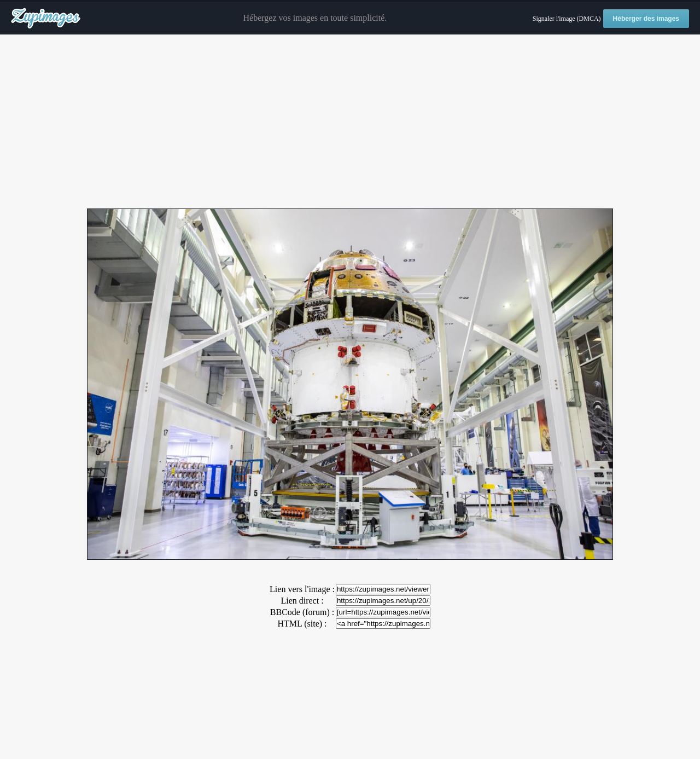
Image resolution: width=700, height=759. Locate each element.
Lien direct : (302, 601)
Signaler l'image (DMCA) (567, 19)
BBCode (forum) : (302, 612)
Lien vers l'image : (302, 589)
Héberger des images (646, 19)
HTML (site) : (302, 624)
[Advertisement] (350, 122)
